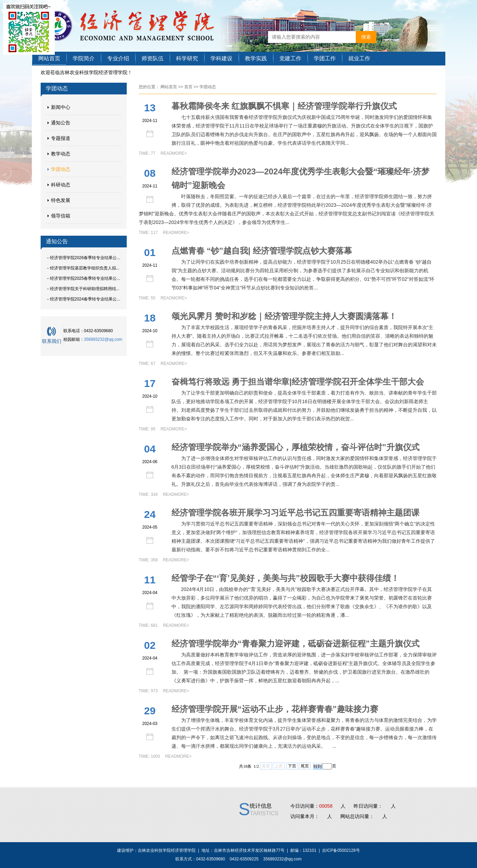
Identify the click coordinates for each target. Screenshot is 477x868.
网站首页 (49, 58)
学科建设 (221, 58)
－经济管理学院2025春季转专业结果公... (83, 278)
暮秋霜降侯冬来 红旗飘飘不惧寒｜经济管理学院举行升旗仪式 (284, 106)
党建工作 (290, 58)
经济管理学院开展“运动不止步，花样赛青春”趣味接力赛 (275, 709)
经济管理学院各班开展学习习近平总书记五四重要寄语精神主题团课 (295, 513)
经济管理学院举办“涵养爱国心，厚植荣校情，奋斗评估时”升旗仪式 (295, 447)
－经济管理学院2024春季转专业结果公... (83, 299)
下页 (292, 766)
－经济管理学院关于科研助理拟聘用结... (83, 289)
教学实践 (256, 58)
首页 (188, 87)
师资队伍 (153, 58)
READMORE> (174, 153)
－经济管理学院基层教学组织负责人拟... (83, 268)
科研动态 (61, 185)
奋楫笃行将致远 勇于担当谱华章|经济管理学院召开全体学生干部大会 (298, 382)
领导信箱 (61, 216)
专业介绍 (118, 58)
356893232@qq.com (103, 339)
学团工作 (325, 58)
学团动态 (61, 169)
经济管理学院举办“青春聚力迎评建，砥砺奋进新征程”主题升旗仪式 (295, 644)
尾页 (305, 766)
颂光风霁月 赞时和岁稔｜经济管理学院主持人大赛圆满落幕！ (284, 316)
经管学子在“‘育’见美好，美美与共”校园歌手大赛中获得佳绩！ (285, 578)
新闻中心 (61, 107)
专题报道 (61, 138)
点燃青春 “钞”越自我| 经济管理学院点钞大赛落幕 (262, 251)
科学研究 (187, 58)
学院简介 (84, 58)
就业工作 (359, 58)
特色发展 (61, 200)
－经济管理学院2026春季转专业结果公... (83, 258)
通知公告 (61, 123)
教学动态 (61, 154)
